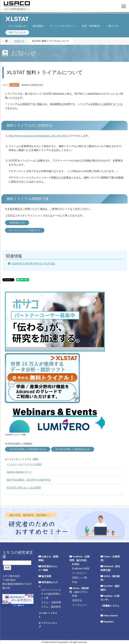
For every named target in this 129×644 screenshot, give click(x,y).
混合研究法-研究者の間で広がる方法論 (33, 264)
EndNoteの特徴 (81, 569)
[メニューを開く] (124, 6)
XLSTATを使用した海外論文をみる (73, 449)
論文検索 (46, 576)
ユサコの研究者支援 (18, 554)
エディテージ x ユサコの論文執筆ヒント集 (51, 594)
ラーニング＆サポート (63, 26)
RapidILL (109, 622)
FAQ (74, 582)
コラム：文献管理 (51, 602)
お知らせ (19, 41)
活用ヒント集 (79, 578)
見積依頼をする (17, 223)
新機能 (76, 564)
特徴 (74, 596)
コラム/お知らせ (18, 26)
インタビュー (79, 573)
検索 (7, 568)
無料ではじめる (17, 32)
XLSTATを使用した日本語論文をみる (28, 449)
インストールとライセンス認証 (24, 464)
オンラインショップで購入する (25, 230)
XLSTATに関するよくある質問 (24, 488)
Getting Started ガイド (19, 472)
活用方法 (77, 600)
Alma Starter (111, 616)
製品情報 (39, 26)
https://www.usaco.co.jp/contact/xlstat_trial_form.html (38, 136)
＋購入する (112, 26)
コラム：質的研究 (51, 607)
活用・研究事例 (92, 26)
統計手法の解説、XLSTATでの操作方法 (29, 480)
